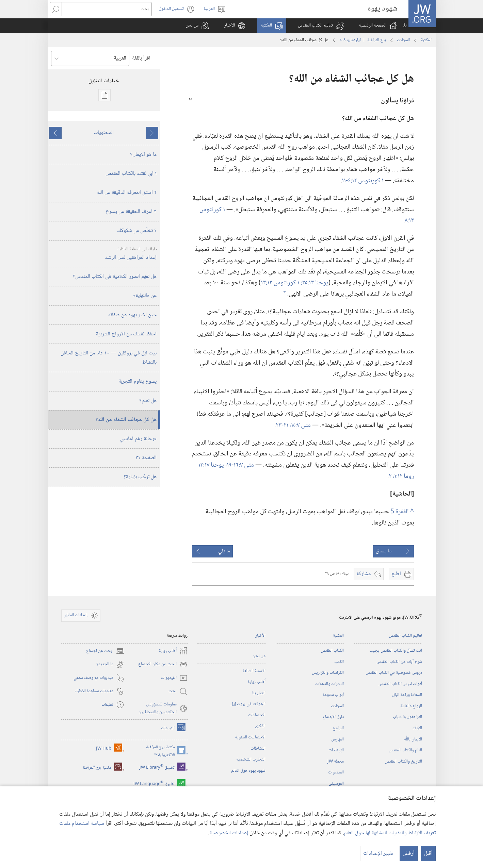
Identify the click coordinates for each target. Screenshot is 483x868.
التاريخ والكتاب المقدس (403, 762)
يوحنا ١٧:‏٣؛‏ (212, 465)
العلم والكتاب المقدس (405, 750)
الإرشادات (336, 750)
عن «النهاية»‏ (145, 296)
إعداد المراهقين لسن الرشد (103, 254)
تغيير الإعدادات (378, 854)
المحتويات (104, 133)
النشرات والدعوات (329, 684)
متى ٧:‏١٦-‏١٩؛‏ (240, 465)
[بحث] (107, 9)
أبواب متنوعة (333, 695)
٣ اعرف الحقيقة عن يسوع (131, 212)
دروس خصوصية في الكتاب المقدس (394, 673)
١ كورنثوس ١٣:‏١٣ (281, 283)
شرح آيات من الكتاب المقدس (399, 662)
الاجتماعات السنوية (250, 737)
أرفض (409, 854)
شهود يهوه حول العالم (248, 771)
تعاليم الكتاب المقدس (405, 636)
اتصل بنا (259, 693)
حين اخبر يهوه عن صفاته (132, 315)
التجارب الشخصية (251, 759)
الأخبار (260, 636)
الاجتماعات (257, 715)
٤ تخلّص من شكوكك (137, 231)
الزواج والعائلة (411, 706)
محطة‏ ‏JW (336, 762)
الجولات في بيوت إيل (248, 704)
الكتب (339, 662)
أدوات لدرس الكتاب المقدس (400, 684)
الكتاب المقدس (332, 651)
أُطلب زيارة (257, 682)
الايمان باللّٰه (413, 739)
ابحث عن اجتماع (105, 651)
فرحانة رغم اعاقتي (138, 439)
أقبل (428, 854)
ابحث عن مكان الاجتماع (163, 665)
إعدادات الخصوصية (229, 833)
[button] (321, 26)
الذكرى (260, 726)
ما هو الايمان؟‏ (143, 155)
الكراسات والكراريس (328, 673)
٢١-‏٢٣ (283, 425)
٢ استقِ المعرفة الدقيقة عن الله (127, 193)
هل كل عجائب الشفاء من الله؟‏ (126, 420)
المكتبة (426, 40)
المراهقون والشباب (407, 717)
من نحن (259, 656)
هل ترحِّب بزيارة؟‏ (140, 477)
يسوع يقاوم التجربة (138, 381)
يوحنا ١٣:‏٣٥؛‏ (315, 283)
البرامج (338, 728)
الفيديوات (336, 772)
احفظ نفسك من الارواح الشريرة (126, 334)
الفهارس (337, 739)
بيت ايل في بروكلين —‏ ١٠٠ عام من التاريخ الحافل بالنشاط (109, 358)
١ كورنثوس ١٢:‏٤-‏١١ (363, 181)
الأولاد (417, 728)
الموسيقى (336, 784)
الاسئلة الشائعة (254, 671)
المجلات (403, 40)
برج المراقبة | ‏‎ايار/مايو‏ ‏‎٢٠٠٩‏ (363, 40)
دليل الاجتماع (333, 717)
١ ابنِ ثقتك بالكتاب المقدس (131, 174)
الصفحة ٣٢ (146, 458)
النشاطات (258, 749)
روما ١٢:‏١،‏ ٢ (401, 476)
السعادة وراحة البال (407, 695)
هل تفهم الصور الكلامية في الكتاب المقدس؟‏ (115, 277)
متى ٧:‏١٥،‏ (300, 425)
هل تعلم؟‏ (148, 401)
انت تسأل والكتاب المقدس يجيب (396, 651)
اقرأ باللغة (141, 58)
